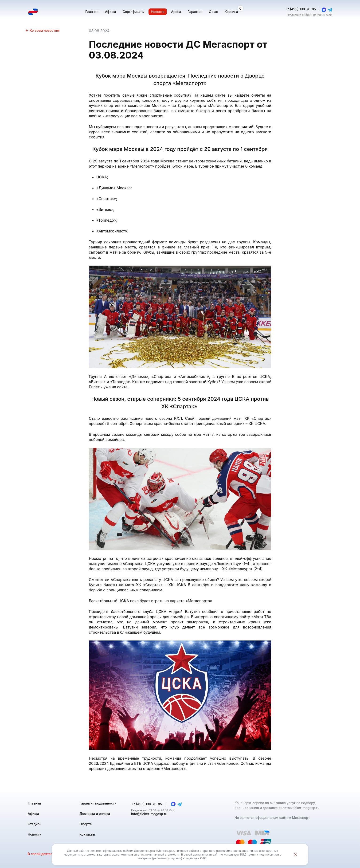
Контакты (87, 834)
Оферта (86, 824)
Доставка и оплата (95, 814)
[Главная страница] (33, 12)
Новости (35, 834)
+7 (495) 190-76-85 (300, 9)
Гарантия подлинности (98, 803)
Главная (34, 803)
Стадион (35, 824)
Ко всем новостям (42, 30)
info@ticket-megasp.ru (149, 814)
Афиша (33, 814)
